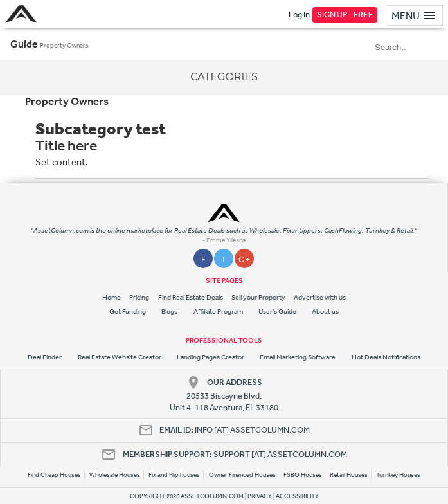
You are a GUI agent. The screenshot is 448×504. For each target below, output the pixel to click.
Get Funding (128, 311)
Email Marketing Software (298, 357)
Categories (224, 77)
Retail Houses (349, 475)
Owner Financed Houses (242, 475)
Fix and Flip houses (174, 475)
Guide (24, 44)
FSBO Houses (303, 475)
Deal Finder (45, 357)
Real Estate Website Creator (120, 357)
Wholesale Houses (115, 475)
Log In (299, 14)
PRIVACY (260, 496)
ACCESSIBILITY (297, 496)
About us (325, 311)
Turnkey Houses (398, 475)
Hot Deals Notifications (386, 357)
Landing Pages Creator (211, 357)
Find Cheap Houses (54, 475)
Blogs (169, 311)
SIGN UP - (345, 14)
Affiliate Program (218, 311)
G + (244, 259)
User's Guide (277, 311)
